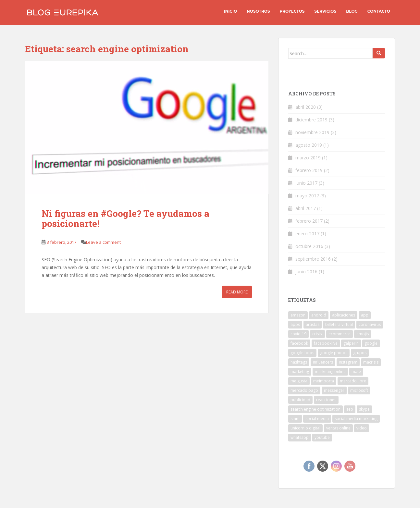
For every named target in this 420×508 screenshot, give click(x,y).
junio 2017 (306, 183)
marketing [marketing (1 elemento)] (300, 372)
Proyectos (292, 11)
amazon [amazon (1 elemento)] (298, 315)
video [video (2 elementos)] (362, 428)
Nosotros (258, 11)
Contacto (379, 11)
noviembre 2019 (312, 132)
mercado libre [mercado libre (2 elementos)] (353, 381)
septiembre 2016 (313, 259)
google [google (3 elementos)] (371, 343)
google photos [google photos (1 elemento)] (334, 353)
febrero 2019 (309, 170)
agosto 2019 (309, 145)
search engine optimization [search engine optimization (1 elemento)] (315, 409)
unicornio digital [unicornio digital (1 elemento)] (305, 428)
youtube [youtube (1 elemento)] (322, 437)
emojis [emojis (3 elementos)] (363, 334)
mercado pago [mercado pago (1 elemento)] (304, 390)
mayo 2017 (307, 196)
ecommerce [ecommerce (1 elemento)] (340, 334)
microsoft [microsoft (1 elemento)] (359, 390)
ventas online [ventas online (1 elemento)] (338, 428)
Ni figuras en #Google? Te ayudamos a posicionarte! (125, 218)
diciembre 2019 (311, 120)
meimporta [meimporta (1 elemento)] (324, 381)
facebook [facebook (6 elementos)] (299, 343)
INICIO (230, 11)
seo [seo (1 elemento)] (350, 409)
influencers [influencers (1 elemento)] (323, 362)
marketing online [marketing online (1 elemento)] (330, 372)
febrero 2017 (309, 221)
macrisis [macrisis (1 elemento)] (371, 362)
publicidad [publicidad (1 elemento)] (300, 400)
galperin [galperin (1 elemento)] (351, 343)
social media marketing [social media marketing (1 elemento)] (356, 419)
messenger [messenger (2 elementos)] (334, 390)
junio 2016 (306, 272)
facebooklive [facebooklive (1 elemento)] (326, 343)
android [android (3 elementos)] (319, 315)
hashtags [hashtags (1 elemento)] (299, 362)
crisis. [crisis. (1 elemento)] (317, 334)
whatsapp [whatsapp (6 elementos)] (300, 437)
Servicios (326, 11)
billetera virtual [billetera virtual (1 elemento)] (339, 324)
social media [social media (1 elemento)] (317, 419)
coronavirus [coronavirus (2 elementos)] (370, 324)
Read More (237, 292)
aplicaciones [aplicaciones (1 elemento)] (344, 315)
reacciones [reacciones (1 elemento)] (326, 400)
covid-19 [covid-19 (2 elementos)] (298, 334)
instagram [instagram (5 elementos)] (348, 362)
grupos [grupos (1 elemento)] (360, 353)
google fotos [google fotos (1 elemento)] (302, 353)
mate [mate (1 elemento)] (356, 372)
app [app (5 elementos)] (365, 315)
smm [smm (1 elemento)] (295, 419)
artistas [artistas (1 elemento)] (313, 324)
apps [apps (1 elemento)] (295, 324)
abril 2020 (306, 107)
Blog (352, 11)
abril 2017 (306, 208)
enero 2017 (307, 234)
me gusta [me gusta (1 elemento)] (299, 381)
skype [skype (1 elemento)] (364, 409)
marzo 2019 (308, 158)
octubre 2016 (309, 246)
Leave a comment (103, 242)
